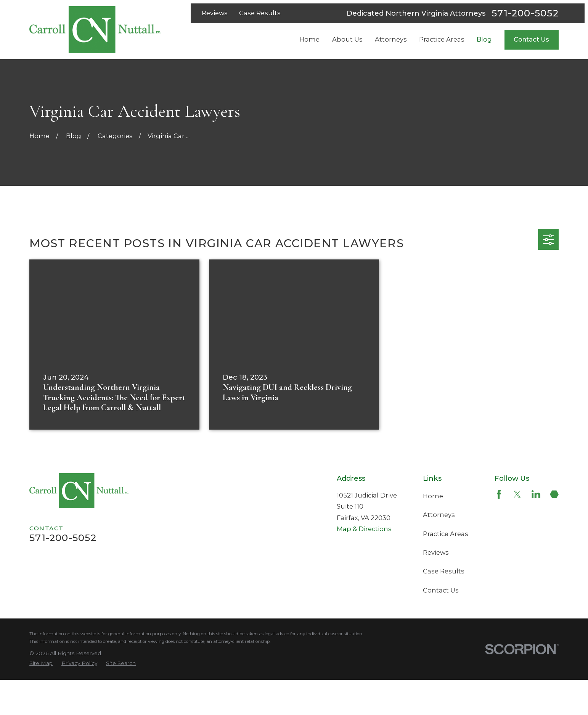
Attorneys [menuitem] (391, 39)
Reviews (215, 13)
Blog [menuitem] (484, 39)
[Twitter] (517, 494)
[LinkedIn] (536, 494)
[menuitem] (41, 663)
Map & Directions (364, 529)
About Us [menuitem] (347, 39)
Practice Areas (446, 534)
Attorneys (439, 515)
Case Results (260, 13)
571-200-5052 (525, 13)
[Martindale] (554, 494)
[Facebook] (499, 494)
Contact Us (531, 39)
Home (433, 496)
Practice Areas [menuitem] (442, 39)
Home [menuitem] (309, 39)
